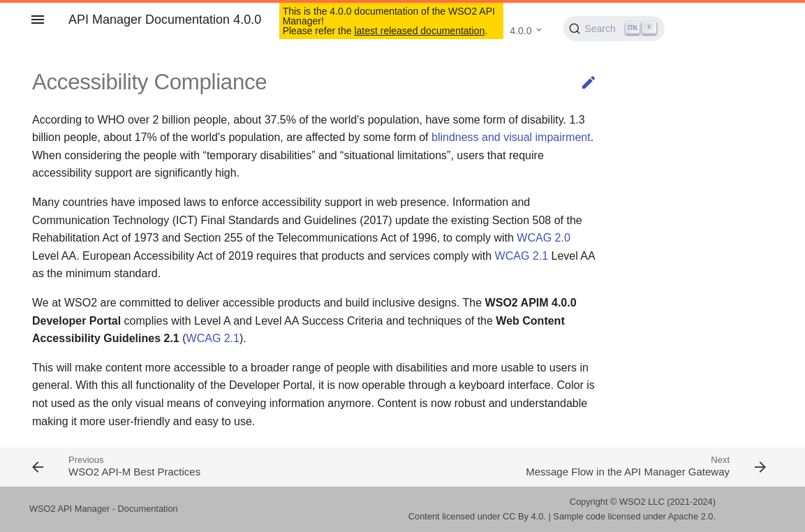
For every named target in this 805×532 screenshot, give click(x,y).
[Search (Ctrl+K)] (614, 29)
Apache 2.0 (691, 516)
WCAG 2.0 (543, 238)
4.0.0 (520, 31)
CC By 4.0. (524, 516)
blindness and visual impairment (511, 137)
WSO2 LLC (642, 502)
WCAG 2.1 (522, 256)
